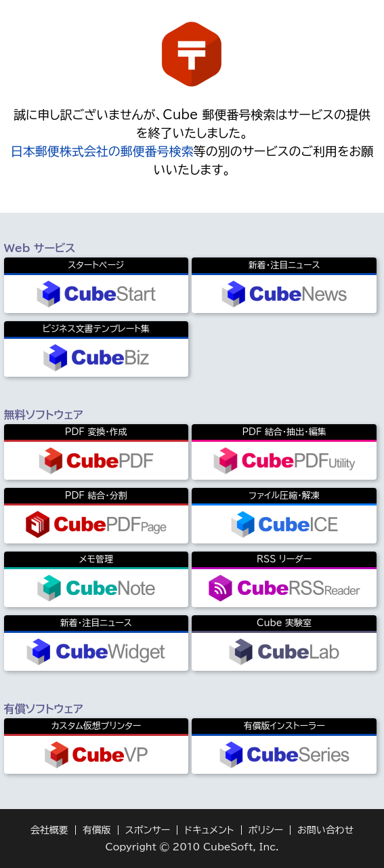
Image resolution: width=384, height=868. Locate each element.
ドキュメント (209, 830)
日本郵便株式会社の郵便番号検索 (102, 151)
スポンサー (148, 830)
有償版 (97, 830)
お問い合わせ (325, 830)
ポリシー (266, 830)
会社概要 (49, 830)
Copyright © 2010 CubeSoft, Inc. (192, 847)
